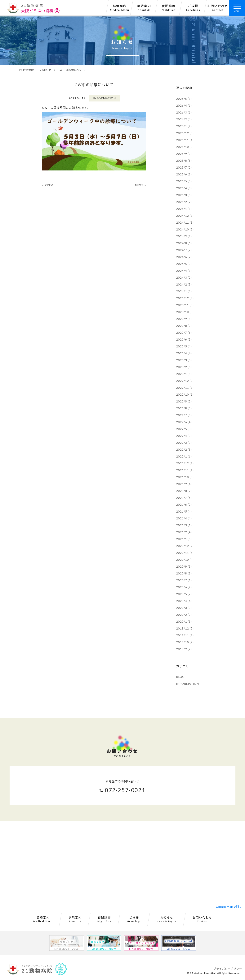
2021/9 (184, 484)
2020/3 (184, 608)
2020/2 (184, 615)
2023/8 (184, 326)
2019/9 (184, 649)
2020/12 (185, 546)
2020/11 (185, 553)
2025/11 (185, 140)
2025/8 (184, 161)
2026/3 (184, 112)
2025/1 (184, 209)
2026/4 (184, 105)
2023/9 (184, 319)
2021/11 (185, 470)
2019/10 (185, 642)
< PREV (48, 185)
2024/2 (184, 284)
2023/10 (185, 312)
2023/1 (184, 374)
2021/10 (185, 477)
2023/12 (185, 298)
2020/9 (184, 566)
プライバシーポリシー (228, 969)
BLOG (180, 677)
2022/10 (185, 394)
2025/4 (184, 188)
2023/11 (185, 305)
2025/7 (184, 167)
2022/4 (184, 436)
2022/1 (184, 456)
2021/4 (184, 518)
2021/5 (184, 511)
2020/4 (184, 601)
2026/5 (184, 99)
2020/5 (184, 594)
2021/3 (184, 525)
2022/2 (184, 449)
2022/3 (184, 443)
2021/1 (184, 539)
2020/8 (184, 573)
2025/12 (185, 133)
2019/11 (185, 635)
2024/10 (185, 229)
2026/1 (184, 126)
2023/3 (184, 360)
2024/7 (184, 250)
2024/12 (185, 216)
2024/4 (184, 271)
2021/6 (184, 505)
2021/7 (184, 498)
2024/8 (184, 243)
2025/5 (184, 181)
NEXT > (140, 185)
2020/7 (184, 580)
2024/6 (184, 257)
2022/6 (184, 422)
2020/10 (185, 560)
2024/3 (184, 277)
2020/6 (184, 587)
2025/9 (184, 154)
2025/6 (184, 174)
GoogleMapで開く (229, 907)
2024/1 (184, 291)
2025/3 (184, 195)
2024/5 (184, 264)
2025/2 (184, 202)
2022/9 (184, 401)
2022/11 (185, 388)
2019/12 (185, 628)
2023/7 (184, 333)
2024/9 (184, 236)
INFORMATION (187, 684)
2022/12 (185, 381)
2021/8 (184, 491)
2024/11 (185, 222)
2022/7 (184, 415)
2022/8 (184, 408)
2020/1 (184, 621)
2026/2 (184, 119)
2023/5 (184, 346)
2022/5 (184, 429)
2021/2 (184, 532)
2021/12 (185, 463)
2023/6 (184, 339)
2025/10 (185, 147)
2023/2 (184, 367)
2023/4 (184, 353)
